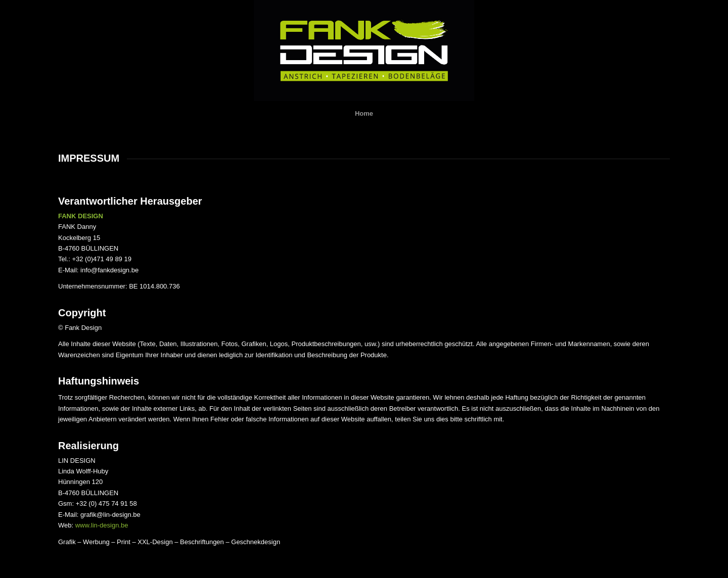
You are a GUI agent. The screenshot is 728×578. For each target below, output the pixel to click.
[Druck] (364, 51)
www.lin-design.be (102, 525)
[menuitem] (364, 114)
